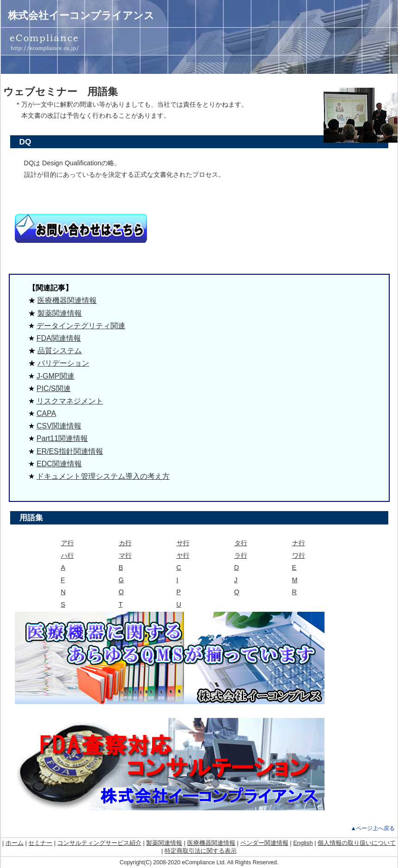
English (303, 843)
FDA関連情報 (59, 338)
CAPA (46, 413)
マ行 (125, 555)
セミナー (40, 843)
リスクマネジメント (70, 401)
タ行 (241, 543)
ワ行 (299, 555)
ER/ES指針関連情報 (70, 451)
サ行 (183, 543)
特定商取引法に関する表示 (201, 851)
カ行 (125, 543)
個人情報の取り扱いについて (357, 843)
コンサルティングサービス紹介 (99, 843)
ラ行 (241, 555)
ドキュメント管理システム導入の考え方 (103, 476)
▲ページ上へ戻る (373, 828)
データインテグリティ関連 (81, 326)
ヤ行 (183, 555)
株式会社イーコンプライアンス (81, 15)
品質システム (60, 351)
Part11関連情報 (62, 438)
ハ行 (67, 555)
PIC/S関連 (54, 389)
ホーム (15, 843)
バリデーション (63, 363)
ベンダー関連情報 (264, 843)
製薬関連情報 (60, 313)
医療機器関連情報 (67, 300)
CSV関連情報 (59, 426)
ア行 (67, 543)
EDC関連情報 (59, 464)
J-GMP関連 (55, 376)
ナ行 (299, 543)
